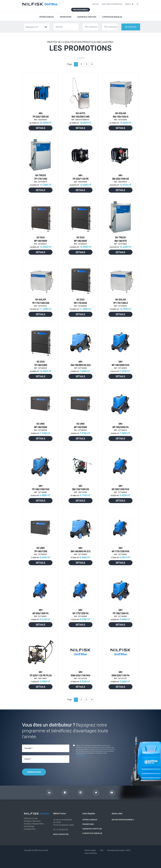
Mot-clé (59, 27)
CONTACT (95, 4)
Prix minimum (91, 27)
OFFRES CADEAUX (47, 17)
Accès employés (91, 853)
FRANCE (129, 4)
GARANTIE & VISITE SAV (87, 17)
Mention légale (90, 850)
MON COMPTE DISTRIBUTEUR (112, 4)
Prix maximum (111, 27)
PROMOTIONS (66, 17)
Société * (28, 748)
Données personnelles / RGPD (119, 850)
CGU (102, 850)
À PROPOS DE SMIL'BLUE (112, 17)
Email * (28, 759)
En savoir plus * (81, 755)
